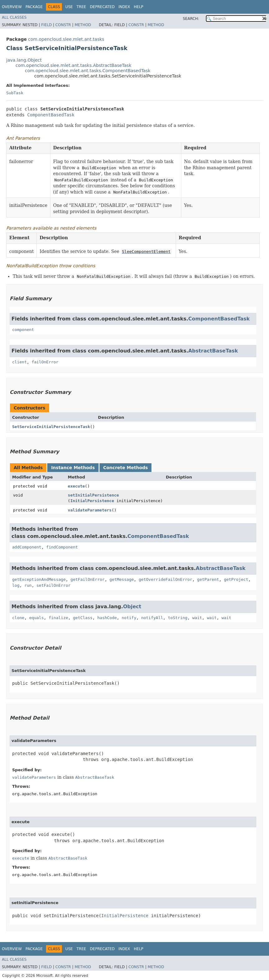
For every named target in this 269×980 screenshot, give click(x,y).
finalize (58, 618)
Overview (12, 7)
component (23, 330)
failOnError (45, 362)
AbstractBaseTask (213, 351)
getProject (236, 579)
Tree (81, 7)
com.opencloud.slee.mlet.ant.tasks (66, 39)
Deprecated (102, 7)
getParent (208, 579)
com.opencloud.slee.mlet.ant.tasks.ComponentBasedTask (88, 71)
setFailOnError (53, 585)
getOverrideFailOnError (165, 579)
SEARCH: (191, 19)
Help (139, 7)
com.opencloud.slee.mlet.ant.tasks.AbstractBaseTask (73, 65)
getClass (83, 618)
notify (129, 618)
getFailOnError (88, 579)
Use (69, 7)
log (16, 585)
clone (18, 618)
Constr (63, 25)
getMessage (122, 579)
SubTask (15, 93)
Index (124, 7)
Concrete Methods (126, 468)
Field (46, 25)
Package (34, 7)
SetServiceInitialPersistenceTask (51, 427)
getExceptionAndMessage (39, 579)
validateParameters (90, 510)
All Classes (14, 17)
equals (37, 618)
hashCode (107, 618)
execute (76, 486)
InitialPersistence (92, 501)
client (19, 362)
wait (197, 618)
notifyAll (152, 618)
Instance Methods (73, 468)
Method (83, 25)
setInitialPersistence (93, 495)
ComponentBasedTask (51, 115)
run (28, 585)
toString (178, 618)
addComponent (27, 547)
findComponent (62, 547)
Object (132, 607)
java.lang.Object (24, 60)
